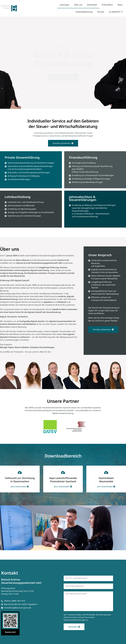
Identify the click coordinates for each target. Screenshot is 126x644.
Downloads (92, 5)
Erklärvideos (107, 5)
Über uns (78, 5)
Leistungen (64, 5)
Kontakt (101, 12)
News (120, 5)
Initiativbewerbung (84, 12)
